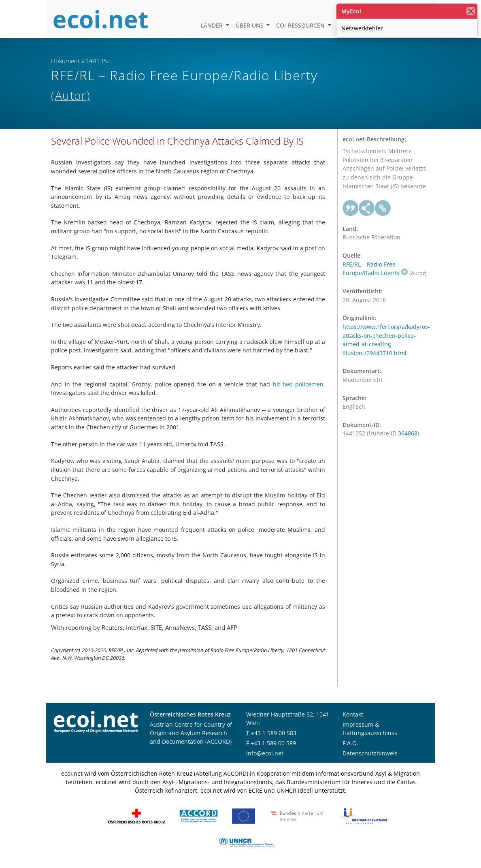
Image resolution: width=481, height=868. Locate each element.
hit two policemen (298, 384)
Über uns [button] (250, 25)
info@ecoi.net (265, 753)
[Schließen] (471, 11)
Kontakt (353, 714)
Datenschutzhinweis (370, 753)
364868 (408, 433)
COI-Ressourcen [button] (301, 25)
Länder (213, 25)
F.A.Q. (350, 743)
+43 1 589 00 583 (274, 733)
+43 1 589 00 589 (273, 743)
